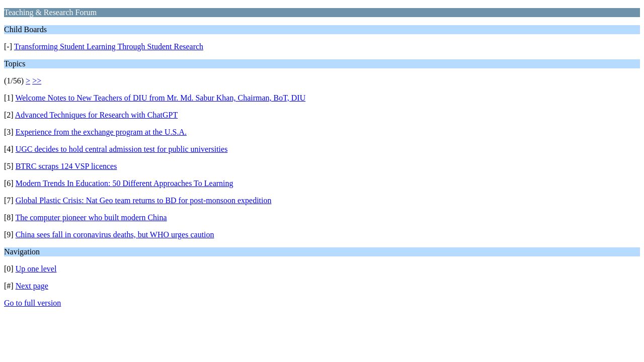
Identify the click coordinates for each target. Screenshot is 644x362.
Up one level (36, 269)
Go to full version (32, 303)
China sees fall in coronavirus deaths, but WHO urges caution (115, 235)
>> (37, 81)
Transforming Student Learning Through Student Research (109, 47)
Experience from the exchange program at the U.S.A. (101, 132)
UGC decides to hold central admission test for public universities (122, 149)
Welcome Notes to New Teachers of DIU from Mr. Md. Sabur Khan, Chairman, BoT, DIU (160, 98)
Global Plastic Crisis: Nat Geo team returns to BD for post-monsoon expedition (144, 200)
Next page (32, 286)
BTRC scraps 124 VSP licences (66, 166)
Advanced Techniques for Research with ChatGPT (96, 115)
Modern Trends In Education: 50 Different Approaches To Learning (125, 183)
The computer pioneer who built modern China (91, 217)
